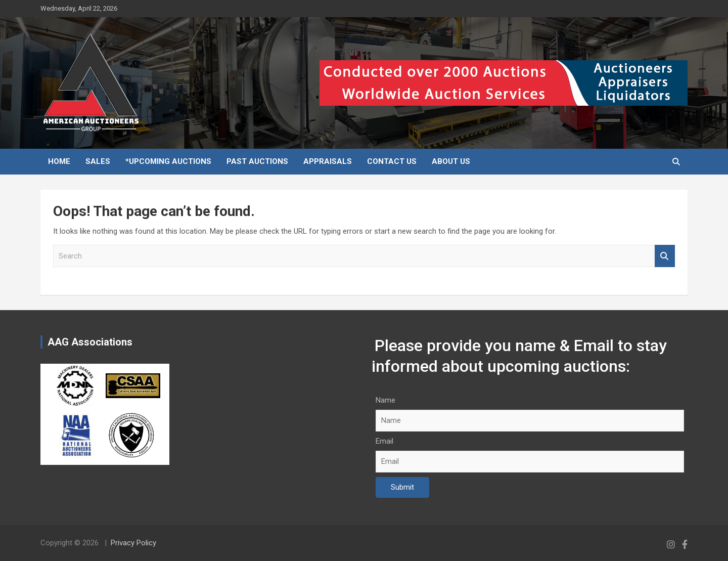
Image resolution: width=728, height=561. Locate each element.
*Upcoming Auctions (168, 161)
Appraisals (328, 161)
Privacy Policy (133, 543)
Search (665, 256)
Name (385, 400)
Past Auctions (257, 161)
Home (59, 161)
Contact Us (392, 161)
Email (384, 441)
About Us (451, 161)
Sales (98, 161)
